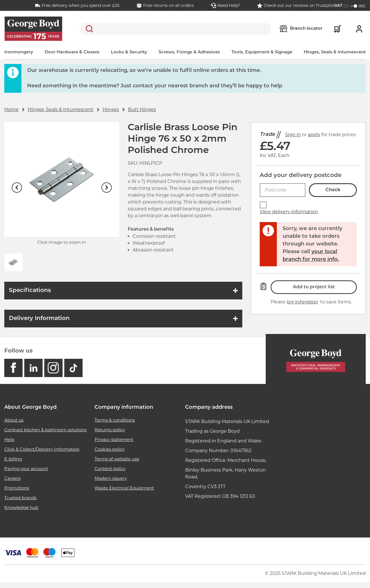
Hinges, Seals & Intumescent (335, 52)
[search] (175, 29)
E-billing (13, 459)
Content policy (110, 469)
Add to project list (314, 287)
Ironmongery (19, 52)
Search (88, 29)
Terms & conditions (115, 420)
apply (314, 135)
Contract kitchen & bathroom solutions (45, 430)
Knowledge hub (21, 507)
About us (14, 420)
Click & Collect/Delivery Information (42, 449)
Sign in (293, 135)
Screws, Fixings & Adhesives (189, 52)
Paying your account (26, 469)
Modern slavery (111, 478)
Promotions (17, 488)
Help (9, 439)
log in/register (302, 302)
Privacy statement (114, 439)
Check (333, 190)
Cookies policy (110, 449)
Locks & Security (129, 52)
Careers (12, 478)
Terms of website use (117, 459)
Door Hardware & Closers (72, 52)
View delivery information (289, 212)
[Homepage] (316, 359)
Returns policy (110, 430)
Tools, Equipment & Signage (262, 52)
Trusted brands (20, 498)
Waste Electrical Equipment (124, 488)
